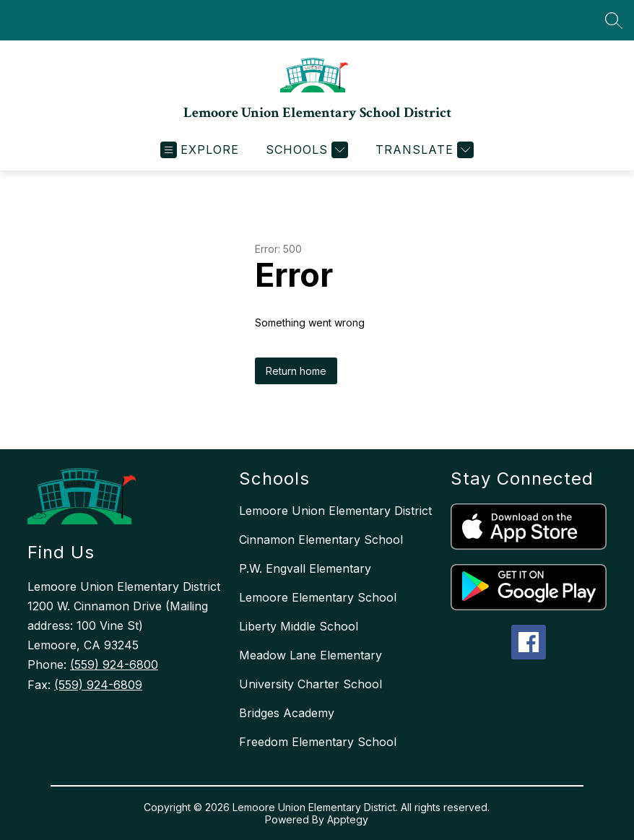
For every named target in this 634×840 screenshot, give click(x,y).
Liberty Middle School (299, 626)
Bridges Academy (287, 713)
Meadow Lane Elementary (311, 655)
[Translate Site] (423, 150)
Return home (296, 371)
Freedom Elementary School (318, 742)
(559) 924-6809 (98, 685)
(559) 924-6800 (114, 664)
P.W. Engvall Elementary (305, 568)
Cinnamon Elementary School (321, 540)
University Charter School (311, 684)
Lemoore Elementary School (318, 597)
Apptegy (348, 819)
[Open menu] (200, 150)
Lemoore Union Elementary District (335, 511)
